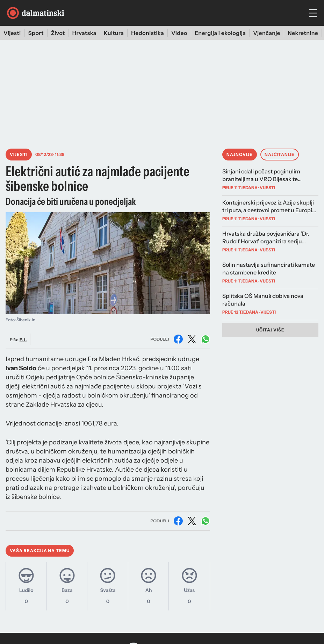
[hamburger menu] (313, 13)
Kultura (114, 33)
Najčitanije (280, 154)
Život (58, 33)
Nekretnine (303, 33)
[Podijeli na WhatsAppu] (206, 339)
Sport (36, 33)
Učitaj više (271, 330)
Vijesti (12, 33)
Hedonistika (147, 33)
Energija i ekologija (220, 33)
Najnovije (240, 154)
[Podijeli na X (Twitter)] (192, 339)
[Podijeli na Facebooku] (178, 339)
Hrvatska (84, 33)
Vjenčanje (267, 33)
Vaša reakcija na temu (40, 550)
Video (179, 33)
